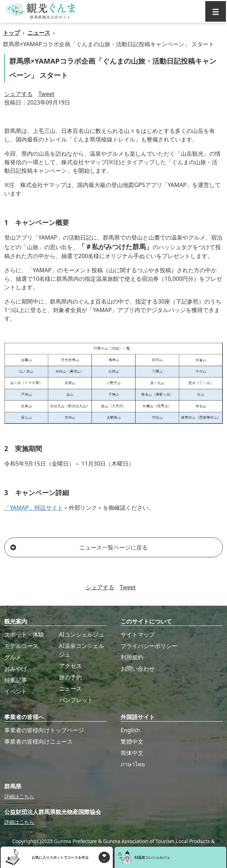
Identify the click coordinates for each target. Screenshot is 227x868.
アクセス (70, 666)
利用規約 (132, 657)
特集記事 (16, 680)
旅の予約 (70, 677)
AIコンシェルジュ (82, 634)
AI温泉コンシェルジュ (82, 650)
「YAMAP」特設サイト (34, 508)
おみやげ (16, 669)
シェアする (19, 94)
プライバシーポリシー (149, 646)
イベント (16, 691)
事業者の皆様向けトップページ (44, 730)
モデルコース (21, 646)
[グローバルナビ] (216, 11)
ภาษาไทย (133, 764)
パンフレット (76, 700)
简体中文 (132, 753)
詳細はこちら (19, 796)
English (130, 730)
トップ (11, 33)
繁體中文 (132, 741)
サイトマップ (138, 634)
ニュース (39, 33)
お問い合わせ (138, 669)
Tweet (46, 94)
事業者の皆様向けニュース (38, 741)
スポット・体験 (24, 634)
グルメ (13, 657)
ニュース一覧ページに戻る (79, 547)
